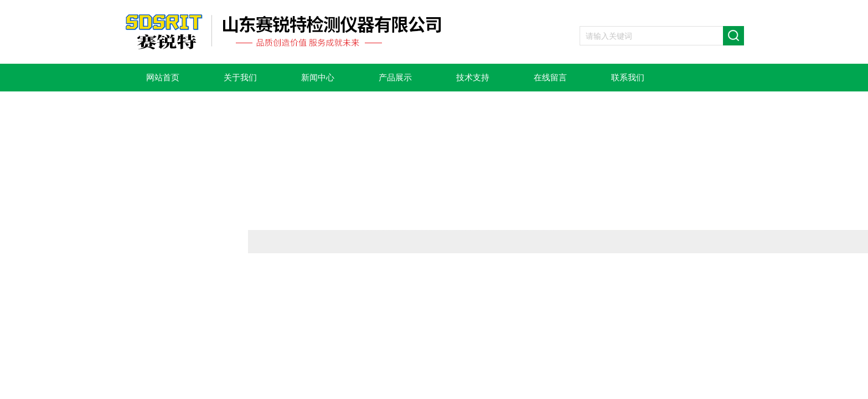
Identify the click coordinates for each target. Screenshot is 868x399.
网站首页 (163, 78)
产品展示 (395, 78)
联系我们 (628, 78)
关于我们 (240, 78)
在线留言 (550, 78)
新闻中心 (318, 78)
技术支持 (473, 78)
